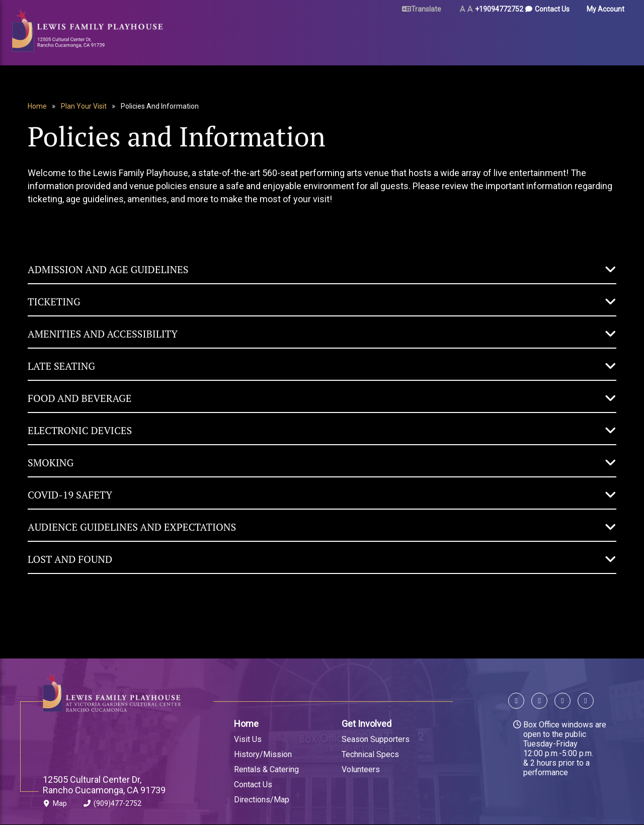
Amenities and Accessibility (103, 334)
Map (55, 805)
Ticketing (54, 302)
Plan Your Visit (308, 36)
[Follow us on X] (539, 702)
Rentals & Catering (266, 769)
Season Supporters (376, 739)
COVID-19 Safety (70, 495)
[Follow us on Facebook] (518, 702)
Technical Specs (370, 754)
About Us (528, 36)
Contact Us (552, 9)
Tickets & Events (231, 36)
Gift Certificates (593, 36)
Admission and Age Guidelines (108, 269)
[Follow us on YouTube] (584, 702)
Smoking (51, 463)
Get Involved (367, 724)
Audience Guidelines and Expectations (132, 527)
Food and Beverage (79, 398)
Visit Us (248, 739)
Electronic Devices (80, 430)
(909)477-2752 (112, 805)
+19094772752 (499, 9)
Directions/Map (262, 800)
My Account (606, 9)
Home (37, 106)
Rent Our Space (383, 36)
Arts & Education (462, 36)
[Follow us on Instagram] (562, 702)
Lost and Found (70, 559)
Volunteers (361, 769)
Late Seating (61, 366)
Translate (426, 9)
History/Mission (263, 754)
